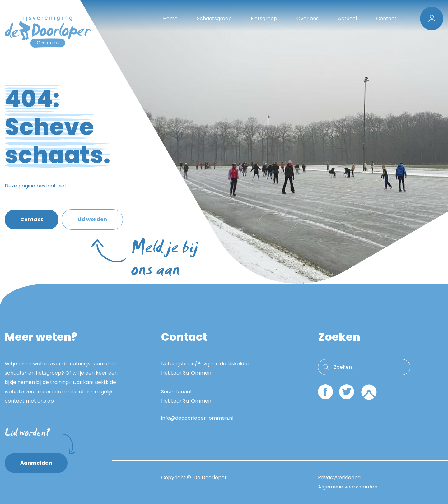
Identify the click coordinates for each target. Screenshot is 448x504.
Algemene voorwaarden (348, 487)
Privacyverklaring (339, 477)
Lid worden (100, 223)
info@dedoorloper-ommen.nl (197, 418)
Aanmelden (44, 460)
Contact (32, 219)
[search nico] (364, 367)
